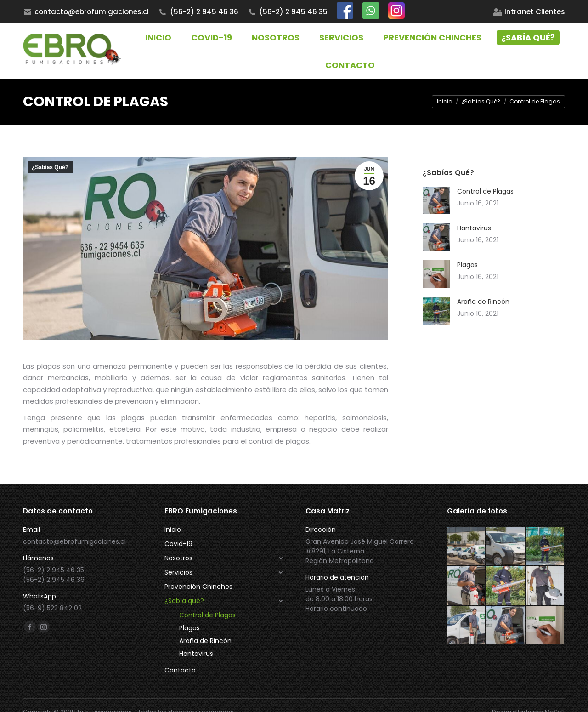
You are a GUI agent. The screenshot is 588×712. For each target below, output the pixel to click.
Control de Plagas (485, 191)
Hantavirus (474, 228)
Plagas (467, 265)
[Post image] (436, 200)
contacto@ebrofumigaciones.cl (86, 12)
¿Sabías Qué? (50, 167)
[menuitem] (529, 12)
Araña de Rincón (483, 302)
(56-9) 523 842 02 (52, 608)
